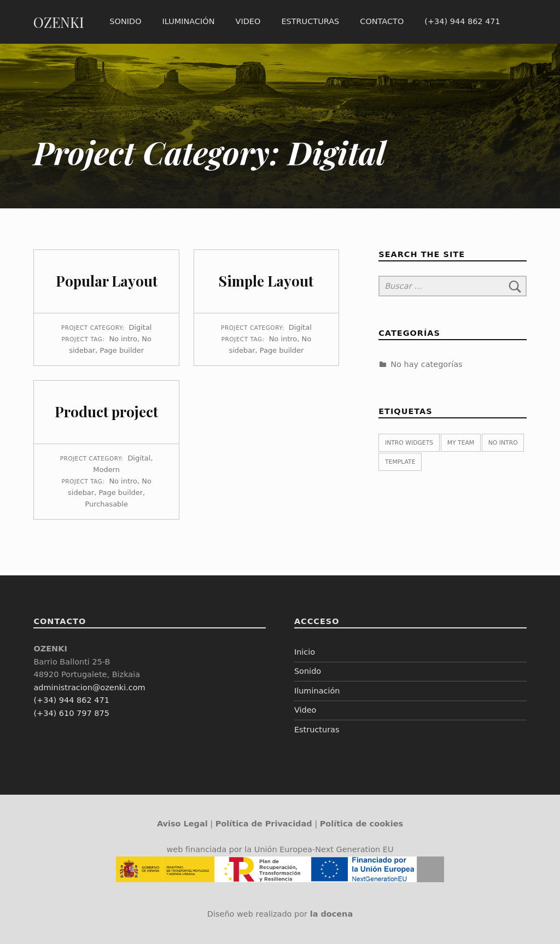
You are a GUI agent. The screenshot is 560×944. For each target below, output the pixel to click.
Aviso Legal (182, 824)
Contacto (382, 21)
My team (461, 443)
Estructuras (310, 21)
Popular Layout (107, 281)
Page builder (122, 350)
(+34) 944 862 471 (462, 21)
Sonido (125, 21)
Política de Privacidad (264, 824)
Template (400, 462)
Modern (106, 470)
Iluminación (189, 21)
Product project (106, 412)
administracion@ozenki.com (89, 687)
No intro (123, 339)
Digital (140, 327)
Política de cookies (361, 824)
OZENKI (59, 22)
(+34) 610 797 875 (71, 713)
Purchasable (106, 504)
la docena (332, 914)
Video (248, 21)
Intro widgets (409, 443)
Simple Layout (266, 281)
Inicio (305, 652)
